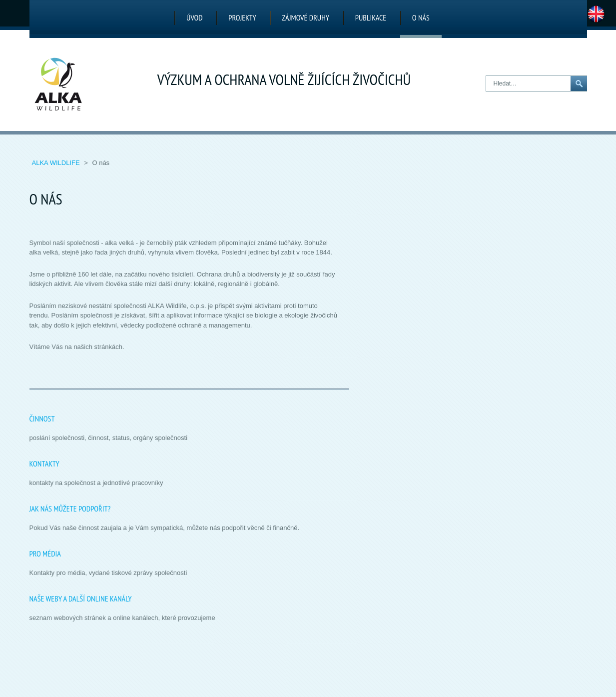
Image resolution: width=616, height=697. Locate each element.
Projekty (242, 17)
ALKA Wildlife (57, 163)
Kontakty (44, 463)
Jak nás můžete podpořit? (70, 508)
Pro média (45, 553)
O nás (421, 17)
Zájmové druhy (306, 17)
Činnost (42, 418)
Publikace (371, 17)
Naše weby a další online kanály (81, 598)
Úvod (195, 17)
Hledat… (486, 76)
